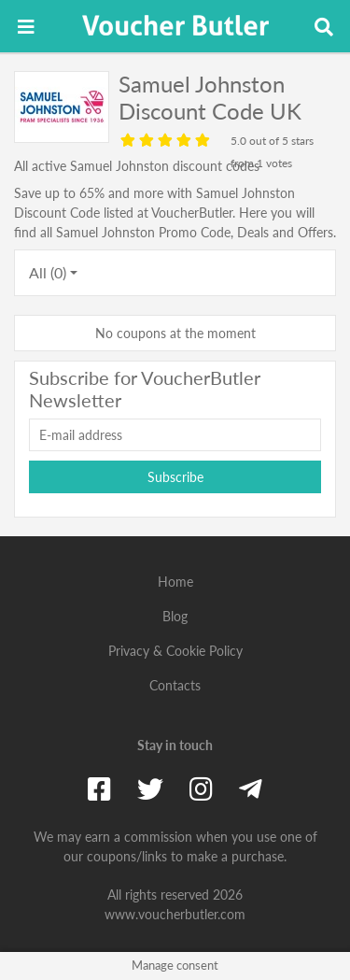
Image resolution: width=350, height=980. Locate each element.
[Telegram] (251, 788)
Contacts (175, 685)
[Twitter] (150, 788)
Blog (175, 616)
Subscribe (175, 477)
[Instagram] (201, 788)
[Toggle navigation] (26, 26)
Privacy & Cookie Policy (175, 651)
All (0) (48, 272)
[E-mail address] (175, 435)
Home (175, 582)
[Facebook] (99, 788)
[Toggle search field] (324, 26)
